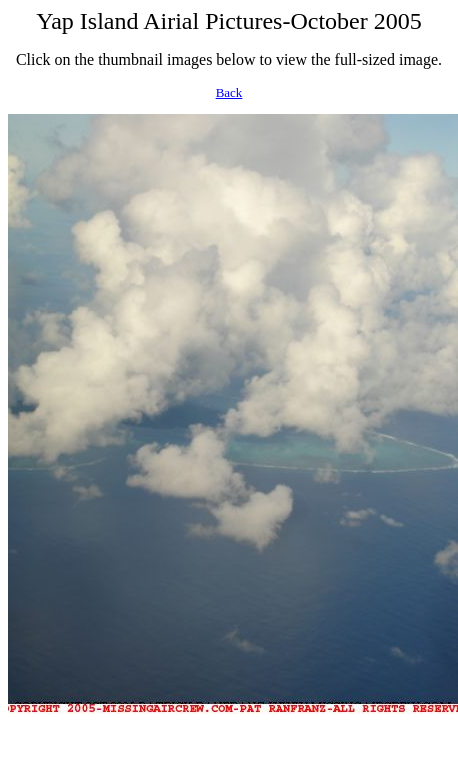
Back (229, 92)
